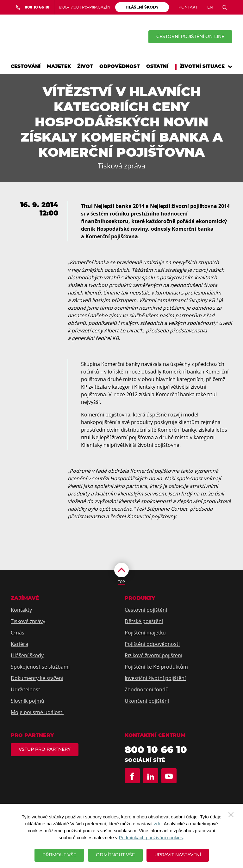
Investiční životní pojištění (155, 678)
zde (158, 824)
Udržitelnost (25, 689)
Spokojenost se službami (40, 667)
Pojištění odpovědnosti (152, 644)
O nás (18, 633)
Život (85, 67)
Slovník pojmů (28, 701)
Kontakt (188, 7)
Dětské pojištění (144, 621)
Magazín (101, 7)
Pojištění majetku (145, 633)
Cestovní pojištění (146, 610)
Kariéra (19, 644)
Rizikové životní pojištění (153, 655)
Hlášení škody (27, 655)
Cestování (26, 67)
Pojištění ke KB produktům (156, 667)
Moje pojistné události (37, 712)
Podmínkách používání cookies (151, 838)
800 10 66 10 (156, 750)
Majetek (59, 67)
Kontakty (21, 610)
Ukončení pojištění (147, 701)
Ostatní (157, 67)
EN (210, 7)
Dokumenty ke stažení (37, 678)
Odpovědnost (120, 67)
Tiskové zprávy (28, 621)
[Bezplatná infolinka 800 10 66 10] (32, 7)
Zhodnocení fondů (147, 689)
